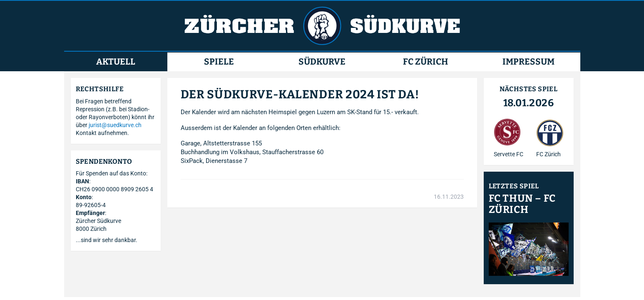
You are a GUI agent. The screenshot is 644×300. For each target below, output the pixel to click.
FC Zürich (425, 62)
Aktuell (116, 62)
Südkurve (322, 62)
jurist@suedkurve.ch (115, 125)
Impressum (528, 62)
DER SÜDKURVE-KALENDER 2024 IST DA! (300, 94)
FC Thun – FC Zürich (522, 204)
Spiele (219, 62)
